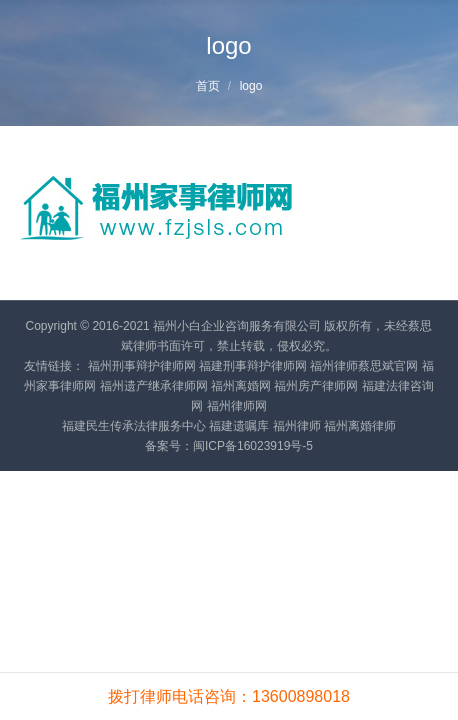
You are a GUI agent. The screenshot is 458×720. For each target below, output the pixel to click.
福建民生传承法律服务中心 (134, 426)
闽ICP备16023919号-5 (253, 446)
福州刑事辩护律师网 (142, 366)
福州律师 (297, 426)
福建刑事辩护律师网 (253, 366)
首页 (208, 86)
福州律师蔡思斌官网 (364, 366)
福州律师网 (237, 406)
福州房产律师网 (316, 386)
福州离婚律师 (360, 426)
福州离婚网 (241, 386)
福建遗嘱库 (239, 426)
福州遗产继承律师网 (154, 386)
